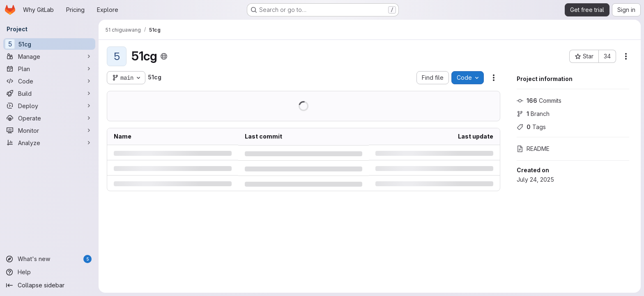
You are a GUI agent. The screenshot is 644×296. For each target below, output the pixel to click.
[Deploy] (49, 106)
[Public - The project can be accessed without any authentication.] (164, 56)
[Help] (49, 272)
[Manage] (49, 56)
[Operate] (49, 118)
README (533, 149)
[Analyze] (49, 143)
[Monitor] (49, 130)
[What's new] (49, 259)
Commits (539, 101)
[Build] (49, 93)
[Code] (49, 81)
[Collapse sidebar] (49, 285)
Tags (531, 127)
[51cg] (49, 44)
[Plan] (49, 69)
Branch (533, 114)
